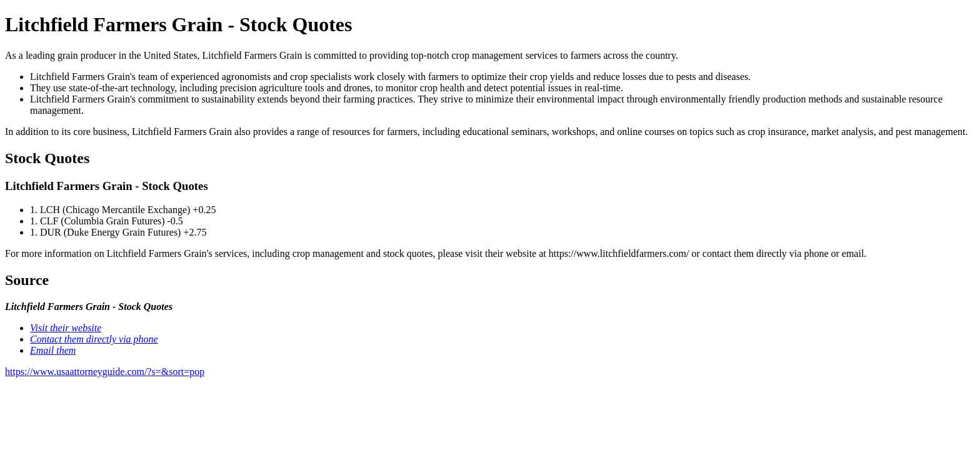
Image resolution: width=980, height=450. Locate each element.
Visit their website (66, 328)
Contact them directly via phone (94, 339)
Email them (53, 350)
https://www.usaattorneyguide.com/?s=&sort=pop (105, 372)
